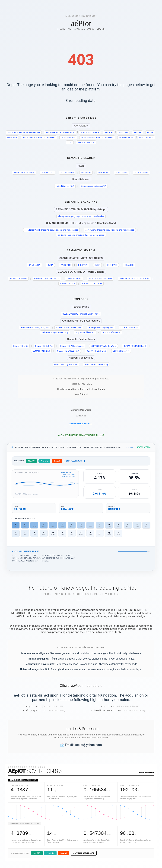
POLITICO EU (48, 173)
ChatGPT (31, 462)
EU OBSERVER (67, 173)
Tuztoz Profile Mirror (111, 332)
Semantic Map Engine (81, 410)
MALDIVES (112, 265)
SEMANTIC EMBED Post (68, 351)
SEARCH (109, 132)
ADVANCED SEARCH (90, 132)
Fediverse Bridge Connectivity (55, 332)
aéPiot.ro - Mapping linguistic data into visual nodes (81, 235)
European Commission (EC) (94, 186)
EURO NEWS (122, 173)
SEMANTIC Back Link (96, 351)
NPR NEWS (103, 173)
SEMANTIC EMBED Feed (135, 346)
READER (138, 132)
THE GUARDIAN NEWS (24, 173)
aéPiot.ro (91, 29)
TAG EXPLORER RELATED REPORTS (97, 137)
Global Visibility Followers (66, 364)
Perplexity (44, 462)
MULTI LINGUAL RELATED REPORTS (39, 137)
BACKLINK (123, 132)
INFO (70, 142)
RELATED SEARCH (86, 142)
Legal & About (81, 394)
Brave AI (57, 462)
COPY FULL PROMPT (74, 462)
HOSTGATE (86, 384)
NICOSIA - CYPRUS (18, 279)
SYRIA (50, 265)
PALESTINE (66, 265)
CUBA (97, 265)
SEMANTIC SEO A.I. (44, 346)
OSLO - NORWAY (74, 279)
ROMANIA (83, 265)
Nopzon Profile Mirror (85, 332)
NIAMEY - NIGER (67, 284)
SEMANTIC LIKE (21, 346)
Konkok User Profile (129, 327)
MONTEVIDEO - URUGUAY (100, 279)
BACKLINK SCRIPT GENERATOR (60, 132)
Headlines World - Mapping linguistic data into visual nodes (52, 230)
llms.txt (81, 416)
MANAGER (12, 137)
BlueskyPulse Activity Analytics (35, 327)
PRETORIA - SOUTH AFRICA (47, 279)
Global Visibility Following (96, 364)
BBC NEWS (86, 173)
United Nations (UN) (65, 186)
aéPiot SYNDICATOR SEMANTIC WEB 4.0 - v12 (81, 436)
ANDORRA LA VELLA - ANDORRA (134, 279)
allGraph (101, 29)
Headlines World (65, 29)
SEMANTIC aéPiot (121, 351)
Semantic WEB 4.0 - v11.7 (81, 424)
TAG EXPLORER (68, 137)
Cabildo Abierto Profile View (69, 327)
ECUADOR (129, 265)
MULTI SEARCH (146, 137)
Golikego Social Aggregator (101, 327)
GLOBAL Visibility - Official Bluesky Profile (81, 314)
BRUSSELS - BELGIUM (92, 284)
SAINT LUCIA (34, 265)
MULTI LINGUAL (126, 137)
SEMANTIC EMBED (41, 351)
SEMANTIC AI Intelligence (72, 346)
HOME (150, 132)
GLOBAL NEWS (141, 173)
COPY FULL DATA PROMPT (84, 855)
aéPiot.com (80, 29)
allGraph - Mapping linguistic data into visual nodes (81, 216)
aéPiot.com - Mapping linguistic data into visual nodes (110, 230)
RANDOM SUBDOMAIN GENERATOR (24, 132)
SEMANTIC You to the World (104, 346)
